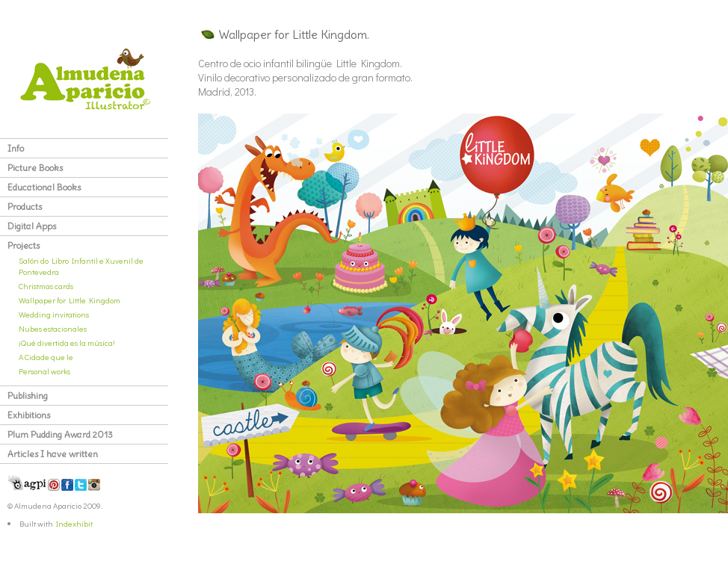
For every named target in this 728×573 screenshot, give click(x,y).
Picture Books (35, 168)
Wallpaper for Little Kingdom (70, 300)
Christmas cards (46, 286)
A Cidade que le (46, 357)
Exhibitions (29, 415)
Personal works (44, 371)
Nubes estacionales (53, 328)
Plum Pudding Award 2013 (60, 434)
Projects (24, 245)
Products (25, 207)
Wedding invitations (54, 314)
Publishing (28, 396)
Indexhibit (74, 523)
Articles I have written (53, 454)
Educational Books (44, 187)
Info (16, 148)
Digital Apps (32, 226)
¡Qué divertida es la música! (67, 343)
